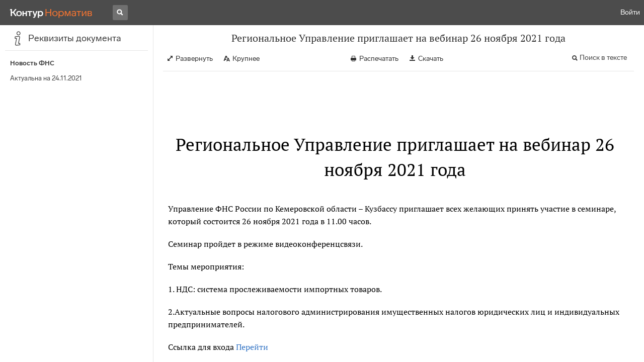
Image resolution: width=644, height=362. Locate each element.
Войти (630, 12)
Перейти (252, 347)
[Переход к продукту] (51, 13)
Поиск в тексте (603, 58)
